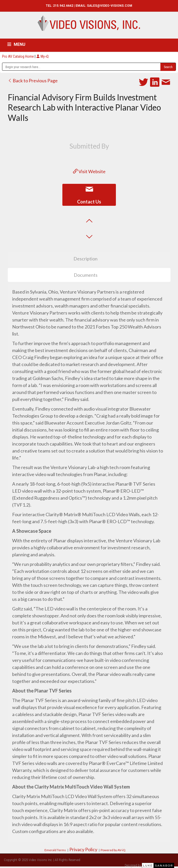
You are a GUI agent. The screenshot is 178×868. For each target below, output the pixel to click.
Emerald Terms (55, 850)
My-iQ (42, 56)
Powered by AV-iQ (113, 850)
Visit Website (89, 171)
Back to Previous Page (33, 81)
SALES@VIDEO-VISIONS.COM (110, 6)
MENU (20, 44)
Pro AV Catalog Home (18, 56)
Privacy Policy (83, 849)
